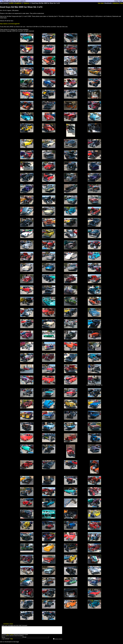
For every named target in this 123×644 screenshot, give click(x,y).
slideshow (116, 3)
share (11, 624)
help (12, 640)
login (8, 636)
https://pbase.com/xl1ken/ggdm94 (10, 24)
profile (11, 3)
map (121, 3)
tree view (101, 3)
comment (6, 624)
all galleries (18, 3)
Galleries (27, 3)
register (12, 636)
